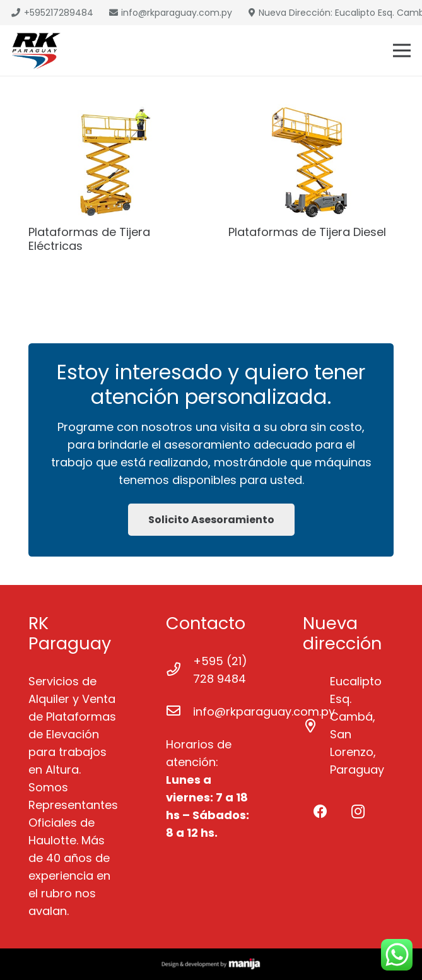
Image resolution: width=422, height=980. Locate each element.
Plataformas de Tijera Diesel (307, 232)
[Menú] (402, 50)
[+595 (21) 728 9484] (179, 670)
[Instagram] (358, 812)
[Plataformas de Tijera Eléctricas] (111, 162)
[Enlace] (36, 50)
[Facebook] (320, 812)
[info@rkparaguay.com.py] (179, 712)
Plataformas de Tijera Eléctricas (89, 239)
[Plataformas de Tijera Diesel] (311, 162)
